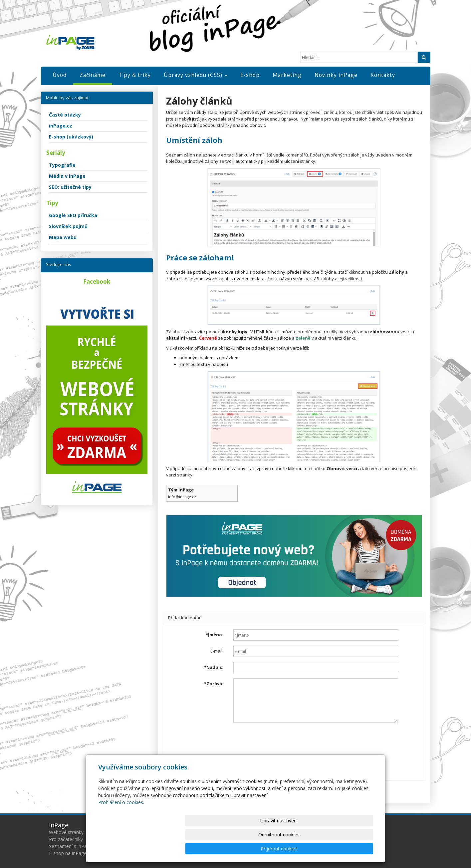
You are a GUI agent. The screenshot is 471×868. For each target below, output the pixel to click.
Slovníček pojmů (68, 226)
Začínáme (93, 75)
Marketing (287, 75)
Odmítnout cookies (293, 849)
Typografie (62, 165)
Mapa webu (63, 237)
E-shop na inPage (68, 853)
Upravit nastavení (238, 849)
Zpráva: (214, 684)
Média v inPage (67, 176)
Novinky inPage (336, 75)
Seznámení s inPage (71, 846)
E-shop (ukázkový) (71, 137)
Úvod (60, 75)
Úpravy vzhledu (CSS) (196, 75)
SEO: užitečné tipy (70, 187)
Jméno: (215, 635)
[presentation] (284, 741)
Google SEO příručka (73, 215)
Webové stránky (66, 832)
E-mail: (217, 651)
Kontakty (383, 75)
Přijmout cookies (348, 849)
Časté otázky (65, 115)
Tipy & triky (135, 75)
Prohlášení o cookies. (121, 830)
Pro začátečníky (66, 839)
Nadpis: (214, 667)
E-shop (250, 75)
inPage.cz (61, 126)
